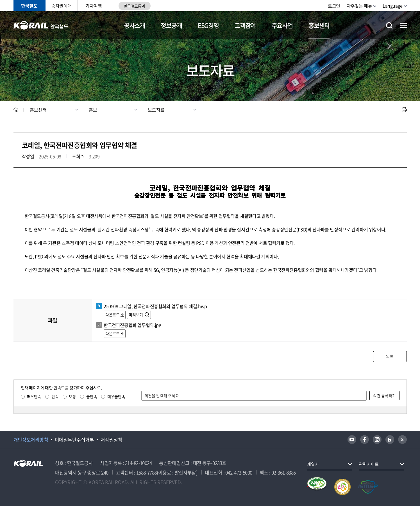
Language (392, 6)
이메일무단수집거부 (74, 440)
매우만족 (34, 396)
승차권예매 (61, 6)
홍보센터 (319, 25)
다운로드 (112, 315)
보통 (72, 396)
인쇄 (404, 110)
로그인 (334, 6)
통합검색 (389, 25)
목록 (390, 356)
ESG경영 (208, 25)
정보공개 (171, 25)
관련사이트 (369, 464)
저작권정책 (111, 440)
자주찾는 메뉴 (359, 6)
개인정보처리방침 (31, 440)
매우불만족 (116, 396)
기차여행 (94, 6)
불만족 (92, 396)
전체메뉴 (403, 25)
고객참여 (245, 25)
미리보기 (136, 315)
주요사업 (282, 25)
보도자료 (156, 110)
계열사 (313, 464)
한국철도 (29, 6)
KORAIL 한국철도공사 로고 (41, 25)
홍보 (93, 110)
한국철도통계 (134, 6)
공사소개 (134, 25)
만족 (55, 396)
